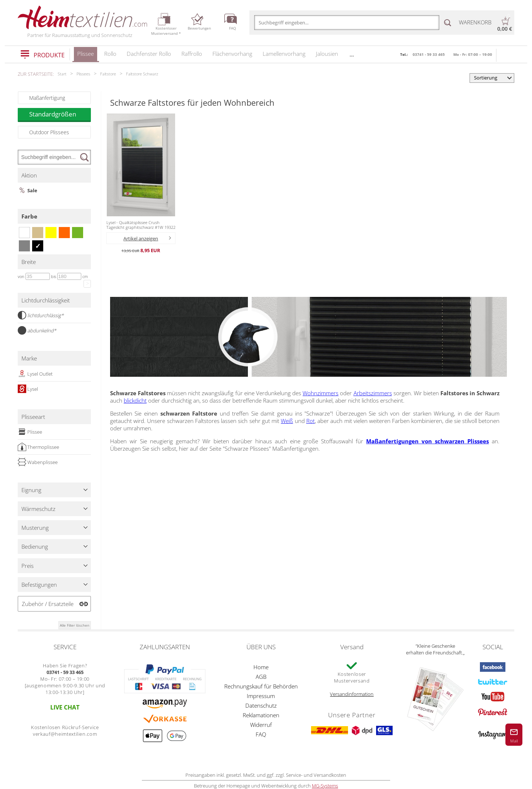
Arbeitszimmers (373, 393)
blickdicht (135, 400)
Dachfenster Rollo (149, 54)
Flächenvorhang (232, 54)
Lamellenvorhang (284, 54)
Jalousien (327, 54)
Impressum (261, 696)
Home (261, 667)
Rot (311, 421)
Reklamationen (261, 715)
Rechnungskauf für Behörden (261, 686)
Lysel (28, 389)
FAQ (261, 734)
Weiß (287, 421)
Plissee (86, 56)
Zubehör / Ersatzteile (48, 604)
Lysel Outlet (35, 374)
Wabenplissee (38, 462)
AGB (261, 677)
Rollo (110, 54)
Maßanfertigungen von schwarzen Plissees (427, 441)
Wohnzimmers (320, 393)
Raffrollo (192, 54)
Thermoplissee (38, 447)
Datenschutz (261, 705)
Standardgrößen (60, 114)
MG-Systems (325, 786)
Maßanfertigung (47, 98)
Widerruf (261, 725)
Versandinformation (352, 694)
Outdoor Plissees (49, 132)
